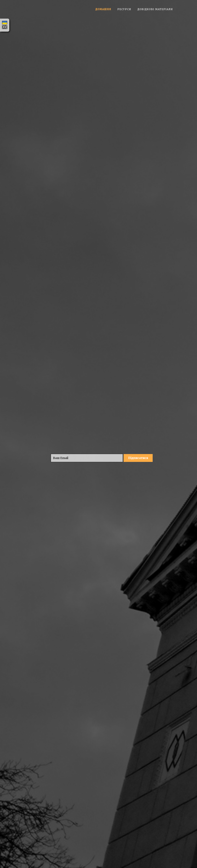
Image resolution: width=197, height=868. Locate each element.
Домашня (103, 9)
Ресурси (124, 9)
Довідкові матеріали (155, 9)
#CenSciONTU (149, 426)
